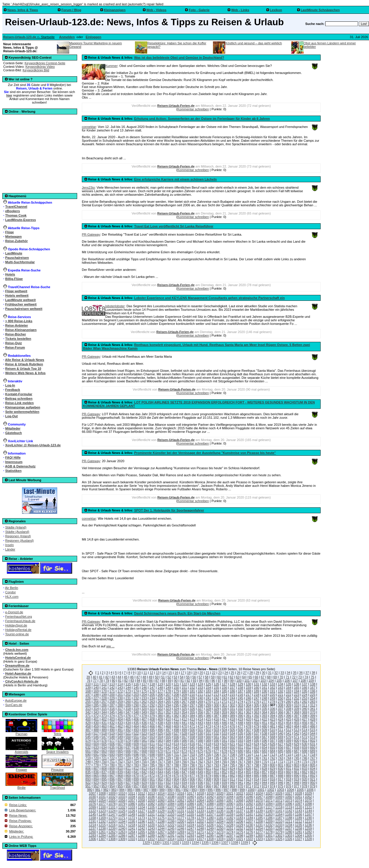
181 (192, 691)
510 (272, 730)
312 (313, 705)
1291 (171, 835)
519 (112, 733)
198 (96, 695)
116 (136, 684)
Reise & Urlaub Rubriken (24, 364)
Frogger (21, 768)
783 (136, 765)
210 (192, 695)
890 (297, 776)
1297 (230, 835)
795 (232, 765)
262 (144, 702)
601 (304, 740)
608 (128, 744)
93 (194, 680)
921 (313, 779)
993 (194, 790)
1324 (269, 839)
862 (304, 772)
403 (112, 719)
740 (256, 758)
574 (88, 740)
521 (128, 733)
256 (96, 702)
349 (144, 712)
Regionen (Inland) (18, 536)
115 (128, 684)
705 (208, 754)
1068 (240, 800)
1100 (102, 807)
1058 (141, 800)
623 (248, 744)
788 (176, 765)
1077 (102, 804)
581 (144, 740)
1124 (112, 811)
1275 (240, 832)
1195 (132, 821)
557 (184, 737)
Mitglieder (13, 428)
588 (200, 740)
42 (107, 677)
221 (280, 695)
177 (160, 691)
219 (265, 695)
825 (241, 769)
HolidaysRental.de (18, 630)
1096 (289, 804)
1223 (181, 825)
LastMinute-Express (21, 220)
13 (158, 673)
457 (313, 723)
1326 (289, 839)
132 (265, 684)
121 (176, 684)
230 (120, 698)
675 (200, 751)
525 (160, 733)
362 (248, 712)
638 (136, 747)
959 (152, 786)
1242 (141, 828)
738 (241, 758)
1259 (308, 828)
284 (88, 705)
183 (208, 691)
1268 (171, 832)
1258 (298, 828)
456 (304, 723)
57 (200, 677)
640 (152, 747)
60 (219, 677)
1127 (141, 811)
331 (232, 709)
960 (160, 786)
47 (138, 677)
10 (139, 673)
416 (216, 719)
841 (136, 772)
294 (168, 705)
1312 (151, 839)
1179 (200, 818)
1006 (310, 790)
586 (184, 740)
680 (241, 751)
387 (216, 716)
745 (297, 758)
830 (280, 769)
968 (224, 786)
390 (241, 716)
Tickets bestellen (18, 339)
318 (128, 709)
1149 (132, 814)
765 (224, 761)
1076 (92, 804)
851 (216, 772)
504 (224, 730)
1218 (132, 825)
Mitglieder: (17, 831)
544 (313, 733)
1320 (230, 839)
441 (184, 723)
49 (150, 677)
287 (112, 705)
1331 (166, 843)
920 (304, 779)
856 (256, 772)
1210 (279, 821)
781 (120, 765)
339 (297, 709)
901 (152, 779)
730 (176, 758)
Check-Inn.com (17, 650)
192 (280, 691)
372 (96, 716)
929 (144, 783)
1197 (151, 821)
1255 (269, 828)
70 (281, 677)
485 (304, 726)
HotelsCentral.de (18, 658)
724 (128, 758)
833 (304, 769)
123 (192, 684)
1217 (122, 825)
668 (144, 751)
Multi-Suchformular (20, 262)
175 (144, 691)
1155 (190, 814)
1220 (151, 825)
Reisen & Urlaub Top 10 (23, 369)
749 (96, 761)
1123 (102, 811)
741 (265, 758)
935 (192, 783)
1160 (240, 814)
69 (275, 677)
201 (120, 695)
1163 (269, 814)
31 (270, 673)
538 (265, 733)
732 (192, 758)
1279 (279, 832)
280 (289, 702)
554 (160, 737)
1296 (220, 835)
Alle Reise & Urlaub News (24, 360)
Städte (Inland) (16, 527)
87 (157, 680)
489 (104, 730)
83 (132, 680)
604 (96, 744)
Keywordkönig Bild (36, 70)
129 (241, 684)
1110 (200, 807)
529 (192, 733)
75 (312, 677)
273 (232, 702)
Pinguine (57, 768)
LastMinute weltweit (21, 300)
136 (297, 684)
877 (192, 776)
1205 (230, 821)
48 (144, 677)
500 (192, 730)
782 (128, 765)
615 (184, 744)
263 (152, 702)
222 (289, 695)
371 (88, 716)
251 (289, 698)
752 (120, 761)
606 (112, 744)
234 (152, 698)
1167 (308, 814)
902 (160, 779)
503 (216, 730)
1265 (141, 832)
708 (232, 754)
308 (280, 705)
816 (168, 769)
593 (241, 740)
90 (176, 680)
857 (265, 772)
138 (313, 684)
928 (136, 783)
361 (241, 712)
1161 (249, 814)
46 (132, 677)
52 (169, 677)
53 (175, 677)
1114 (240, 807)
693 (112, 754)
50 (157, 677)
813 (144, 769)
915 (265, 779)
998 (234, 790)
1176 (171, 818)
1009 (112, 793)
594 (248, 740)
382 (176, 716)
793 (216, 765)
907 (200, 779)
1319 (220, 839)
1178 (190, 818)
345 (112, 712)
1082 (151, 804)
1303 (289, 835)
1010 (122, 793)
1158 (220, 814)
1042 (210, 797)
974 (272, 786)
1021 (230, 793)
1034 (132, 797)
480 (265, 726)
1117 (269, 807)
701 (176, 754)
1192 (102, 821)
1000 (251, 790)
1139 (259, 811)
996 (218, 790)
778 (96, 765)
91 (182, 680)
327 (200, 709)
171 (112, 691)
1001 (261, 790)
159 (248, 688)
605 (104, 744)
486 (313, 726)
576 (104, 740)
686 (289, 751)
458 (88, 726)
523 (144, 733)
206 (160, 695)
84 (138, 680)
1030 (92, 797)
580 (136, 740)
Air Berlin (12, 588)
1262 (112, 832)
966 (208, 786)
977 (297, 786)
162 (272, 688)
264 (160, 702)
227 (96, 698)
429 (88, 723)
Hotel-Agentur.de (18, 673)
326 (192, 709)
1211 (289, 821)
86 (151, 680)
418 (232, 719)
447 (232, 723)
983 (114, 790)
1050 (289, 797)
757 (160, 761)
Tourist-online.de (17, 634)
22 (214, 673)
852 (224, 772)
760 (184, 761)
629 (297, 744)
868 (120, 776)
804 (304, 765)
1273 (220, 832)
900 (144, 779)
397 (297, 716)
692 (104, 754)
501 (200, 730)
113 (112, 684)
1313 (161, 839)
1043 (220, 797)
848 (192, 772)
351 (160, 712)
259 (120, 702)
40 (94, 677)
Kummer (111, 66)
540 (280, 733)
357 (208, 712)
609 (136, 744)
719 (88, 758)
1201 (190, 821)
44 (119, 677)
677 (216, 751)
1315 (181, 839)
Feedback (13, 390)
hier (9, 95)
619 (216, 744)
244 (232, 698)
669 (152, 751)
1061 (171, 800)
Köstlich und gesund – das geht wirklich (254, 43)
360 (232, 712)
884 (248, 776)
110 (88, 684)
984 (122, 790)
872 (152, 776)
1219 (141, 825)
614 (176, 744)
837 (104, 772)
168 (88, 691)
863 (313, 772)
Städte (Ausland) (17, 532)
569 (280, 737)
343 (96, 712)
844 (160, 772)
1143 (298, 811)
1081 (141, 804)
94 (201, 680)
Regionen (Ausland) (20, 541)
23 (220, 673)
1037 (161, 797)
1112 (220, 807)
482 (280, 726)
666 (128, 751)
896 (112, 779)
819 (192, 769)
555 (168, 737)
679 (232, 751)
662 (96, 751)
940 (232, 783)
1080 (132, 804)
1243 (151, 828)
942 (248, 783)
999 (242, 790)
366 (280, 712)
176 (152, 691)
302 (232, 705)
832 (297, 769)
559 (200, 737)
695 (128, 754)
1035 (141, 797)
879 (208, 776)
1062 (181, 800)
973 (265, 786)
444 (208, 723)
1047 (259, 797)
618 (208, 744)
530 (200, 733)
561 (216, 737)
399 (313, 716)
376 (128, 716)
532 (216, 733)
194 (297, 691)
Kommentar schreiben (193, 109)
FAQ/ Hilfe (13, 457)
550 (128, 737)
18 (189, 673)
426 (297, 719)
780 (112, 765)
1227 (220, 825)
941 (241, 783)
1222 (171, 825)
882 (232, 776)
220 (272, 695)
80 (114, 680)
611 (152, 744)
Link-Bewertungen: (23, 810)
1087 (200, 804)
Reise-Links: (18, 805)
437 (152, 723)
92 (188, 680)
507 (248, 730)
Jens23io (88, 188)
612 (160, 744)
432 (112, 723)
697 (144, 754)
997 (226, 790)
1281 (298, 832)
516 (88, 733)
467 (160, 726)
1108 (181, 807)
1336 (215, 843)
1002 (271, 790)
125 (208, 684)
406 (136, 719)
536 (248, 733)
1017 (190, 793)
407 (144, 719)
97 (219, 680)
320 (144, 709)
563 (232, 737)
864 (88, 776)
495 (152, 730)
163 (280, 688)
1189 (298, 818)
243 (224, 698)
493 (136, 730)
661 (88, 751)
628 (289, 744)
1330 (156, 843)
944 (265, 783)
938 (216, 783)
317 (120, 709)
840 (128, 772)
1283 (92, 835)
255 (88, 702)
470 (184, 726)
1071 (269, 800)
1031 (102, 797)
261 (136, 702)
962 (176, 786)
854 (241, 772)
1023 (249, 793)
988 (154, 790)
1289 (151, 835)
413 (192, 719)
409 (160, 719)
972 (256, 786)
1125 (122, 811)
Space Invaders (57, 750)
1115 (249, 807)
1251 (230, 828)
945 (272, 783)
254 (313, 698)
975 (280, 786)
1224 (190, 825)
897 (120, 779)
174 (136, 691)
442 (192, 723)
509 (265, 730)
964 (192, 786)
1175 (161, 818)
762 (200, 761)
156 (224, 688)
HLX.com (12, 597)
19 (195, 673)
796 (241, 765)
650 (232, 747)
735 (216, 758)
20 (201, 673)
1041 (200, 797)
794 (224, 765)
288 (120, 705)
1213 (308, 821)
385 (200, 716)
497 (168, 730)
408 (152, 719)
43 (113, 677)
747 (313, 758)
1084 (171, 804)
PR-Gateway (91, 234)
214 (224, 695)
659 (304, 747)
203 (136, 695)
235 (160, 698)
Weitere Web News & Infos (26, 373)
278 (272, 702)
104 (271, 680)
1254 (259, 828)
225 (313, 695)
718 (313, 754)
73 (300, 677)
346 (120, 712)
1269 (181, 832)
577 (112, 740)
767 (241, 761)
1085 (181, 804)
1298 (240, 835)
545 (88, 737)
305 (256, 705)
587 (192, 740)
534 (232, 733)
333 (248, 709)
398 (304, 716)
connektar (89, 127)
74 (306, 677)
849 (200, 772)
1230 (249, 825)
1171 (122, 818)
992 (186, 790)
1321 (240, 839)
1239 (112, 828)
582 (152, 740)
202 (128, 695)
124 (200, 684)
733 (200, 758)
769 (256, 761)
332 (241, 709)
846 (176, 772)
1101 (112, 807)
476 (232, 726)
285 (96, 705)
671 (168, 751)
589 (208, 740)
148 (160, 688)
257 (104, 702)
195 (304, 691)
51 (163, 677)
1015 (171, 793)
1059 (151, 800)
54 (182, 677)
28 (251, 673)
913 (248, 779)
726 (144, 758)
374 (112, 716)
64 (244, 677)
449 (248, 723)
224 (304, 695)
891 (304, 776)
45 (126, 677)
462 (120, 726)
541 (289, 733)
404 (120, 719)
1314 (171, 839)
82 (126, 680)
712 (265, 754)
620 (224, 744)
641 (160, 747)
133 (272, 684)
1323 (259, 839)
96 (213, 680)
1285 (112, 835)
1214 (92, 825)
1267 (161, 832)
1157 (210, 814)
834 (313, 769)
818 (184, 769)
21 (207, 673)
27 (245, 673)
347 (128, 712)
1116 (259, 807)
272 (224, 702)
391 (248, 716)
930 (152, 783)
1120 (298, 807)
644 (184, 747)
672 (176, 751)
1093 (259, 804)
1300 (259, 835)
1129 (161, 811)
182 (200, 691)
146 (144, 688)
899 (136, 779)
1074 (298, 800)
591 (224, 740)
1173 (141, 818)
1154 (181, 814)
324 (176, 709)
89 (170, 680)
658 (297, 747)
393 (265, 716)
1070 (259, 800)
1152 (161, 814)
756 (152, 761)
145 (136, 688)
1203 (210, 821)
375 (120, 716)
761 (192, 761)
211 (200, 695)
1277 (259, 832)
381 (168, 716)
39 (88, 677)
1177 (181, 818)
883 (241, 776)
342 (88, 712)
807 (96, 769)
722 (112, 758)
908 (208, 779)
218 (256, 695)
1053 (92, 800)
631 (313, 744)
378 (144, 716)
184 (216, 691)
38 (313, 673)
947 (289, 783)
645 (192, 747)
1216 (112, 825)
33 (282, 673)
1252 (240, 828)
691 (96, 754)
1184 (249, 818)
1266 (151, 832)
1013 (151, 793)
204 (144, 695)
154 (208, 688)
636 (120, 747)
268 (192, 702)
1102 (122, 807)
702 (184, 754)
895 (104, 779)
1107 (171, 807)
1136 (230, 811)
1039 (181, 797)
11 (145, 673)
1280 (289, 832)
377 (136, 716)
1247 (190, 828)
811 (128, 769)
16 (176, 673)
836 (96, 772)
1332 (176, 843)
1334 (195, 843)
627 (280, 744)
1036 (151, 797)
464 (136, 726)
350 (152, 712)
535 (241, 733)
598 (280, 740)
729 (168, 758)
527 (176, 733)
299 (208, 705)
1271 (200, 832)
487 (88, 730)
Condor (11, 592)
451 (265, 723)
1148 (122, 814)
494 (144, 730)
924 (104, 783)
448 (241, 723)
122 (184, 684)
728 (160, 758)
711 (256, 754)
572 (304, 737)
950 (313, 783)
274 (241, 702)
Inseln (10, 545)
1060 (161, 800)
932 (168, 783)
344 (104, 712)
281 (297, 702)
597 (272, 740)
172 (120, 691)
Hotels (10, 274)
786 (160, 765)
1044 (230, 797)
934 (184, 783)
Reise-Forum (15, 347)
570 (289, 737)
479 (256, 726)
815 (160, 769)
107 (295, 680)
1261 (102, 832)
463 (128, 726)
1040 (190, 797)
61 (225, 677)
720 (96, 758)
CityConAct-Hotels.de (22, 681)
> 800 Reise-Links (19, 321)
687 (297, 751)
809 (112, 769)
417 (224, 719)
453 (280, 723)
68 (269, 677)
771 (272, 761)
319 (136, 709)
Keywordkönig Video (40, 67)
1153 (171, 814)
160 (256, 688)
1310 (132, 839)
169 (96, 691)
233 (144, 698)
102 (255, 680)
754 (136, 761)
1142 (289, 811)
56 (194, 677)
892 (313, 776)
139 (88, 688)
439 (168, 723)
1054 (102, 800)
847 (184, 772)
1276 (249, 832)
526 (168, 733)
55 (188, 677)
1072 (279, 800)
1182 (230, 818)
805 (313, 765)
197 (88, 695)
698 (152, 754)
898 (128, 779)
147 (152, 688)
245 (241, 698)
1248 (200, 828)
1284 (102, 835)
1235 (298, 825)
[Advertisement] (40, 152)
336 (272, 709)
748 (88, 761)
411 (176, 719)
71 (287, 677)
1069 (249, 800)
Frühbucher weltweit (21, 304)
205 (152, 695)
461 (112, 726)
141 (104, 688)
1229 (240, 825)
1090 (230, 804)
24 (226, 673)
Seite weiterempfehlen (22, 412)
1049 (279, 797)
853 (232, 772)
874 (168, 776)
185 (224, 691)
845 (168, 772)
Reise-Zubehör (17, 241)
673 (184, 751)
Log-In (10, 385)
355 (192, 712)
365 (272, 712)
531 (208, 733)
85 (145, 680)
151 (184, 688)
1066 (220, 800)
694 (120, 754)
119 (160, 684)
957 (136, 786)
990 (170, 790)
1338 (235, 843)
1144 (308, 811)
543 (304, 733)
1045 (240, 797)
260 (128, 702)
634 (104, 747)
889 (289, 776)
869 (128, 776)
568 (272, 737)
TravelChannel (16, 207)
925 (112, 783)
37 (307, 673)
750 (104, 761)
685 (280, 751)
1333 (185, 843)
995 (210, 790)
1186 (269, 818)
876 (184, 776)
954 (112, 786)
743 (280, 758)
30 (263, 673)
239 (192, 698)
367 (289, 712)
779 (104, 765)
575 (96, 740)
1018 (200, 793)
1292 (181, 835)
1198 (161, 821)
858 (272, 772)
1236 (308, 825)
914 (256, 779)
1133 (200, 811)
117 (144, 684)
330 (224, 709)
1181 (220, 818)
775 (304, 761)
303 (241, 705)
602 (313, 740)
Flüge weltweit (16, 291)
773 (289, 761)
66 (256, 677)
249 (272, 698)
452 (272, 723)
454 (289, 723)
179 (176, 691)
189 (256, 691)
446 (224, 723)
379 (152, 716)
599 (289, 740)
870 (136, 776)
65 (250, 677)
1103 (132, 807)
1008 (102, 793)
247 (256, 698)
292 (152, 705)
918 (289, 779)
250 (280, 698)
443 (200, 723)
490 (112, 730)
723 (120, 758)
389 (232, 716)
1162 (259, 814)
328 (208, 709)
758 (168, 761)
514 (304, 730)
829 (272, 769)
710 (248, 754)
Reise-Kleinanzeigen (21, 330)
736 (224, 758)
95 (207, 680)
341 (313, 709)
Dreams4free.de (17, 666)
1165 (289, 814)
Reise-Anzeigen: (21, 826)
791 (200, 765)
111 (96, 684)
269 (200, 702)
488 (96, 730)
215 (232, 695)
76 (89, 680)
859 (280, 772)
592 (232, 740)
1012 (141, 793)
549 (120, 737)
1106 (161, 807)
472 (200, 726)
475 (224, 726)
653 (256, 747)
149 (168, 688)
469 (176, 726)
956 (128, 786)
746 (304, 758)
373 (104, 716)
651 (241, 747)
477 (241, 726)
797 (248, 765)
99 (232, 680)
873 (160, 776)
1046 (249, 797)
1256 (279, 828)
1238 (102, 828)
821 (208, 769)
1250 (220, 828)
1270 (190, 832)
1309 (122, 839)
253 (304, 698)
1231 (259, 825)
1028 (298, 793)
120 (168, 684)
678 (224, 751)
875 (176, 776)
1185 (259, 818)
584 (168, 740)
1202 (200, 821)
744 (289, 758)
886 (265, 776)
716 (297, 754)
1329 (146, 843)
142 (112, 688)
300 (216, 705)
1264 (132, 832)
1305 (308, 835)
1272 (210, 832)
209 (184, 695)
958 (144, 786)
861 (297, 772)
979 (313, 786)
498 (176, 730)
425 (289, 719)
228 (104, 698)
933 (176, 783)
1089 (220, 804)
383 (184, 716)
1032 (112, 797)
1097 (298, 804)
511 (280, 730)
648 (216, 747)
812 (136, 769)
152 (192, 688)
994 (202, 790)
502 (208, 730)
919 (297, 779)
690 (88, 754)
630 (304, 744)
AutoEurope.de (16, 700)
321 (152, 709)
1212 (298, 821)
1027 (289, 793)
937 (208, 783)
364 (265, 712)
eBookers (13, 211)
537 (256, 733)
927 (128, 783)
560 (208, 737)
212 (208, 695)
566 (256, 737)
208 (176, 695)
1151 (151, 814)
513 (297, 730)
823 (224, 769)
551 (136, 737)
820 (200, 769)
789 (184, 765)
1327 (298, 839)
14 (164, 673)
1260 (92, 832)
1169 (102, 818)
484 (297, 726)
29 (257, 673)
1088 (210, 804)
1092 (249, 804)
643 (176, 747)
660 (313, 747)
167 (313, 688)
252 (297, 698)
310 (297, 705)
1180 (210, 818)
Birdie (21, 786)
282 (304, 702)
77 (95, 680)
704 (200, 754)
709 (241, 754)
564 (241, 737)
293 (160, 705)
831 (289, 769)
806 (88, 769)
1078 (112, 804)
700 (168, 754)
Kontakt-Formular (19, 394)
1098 (308, 804)
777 (88, 765)
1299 (249, 835)
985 (130, 790)
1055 (112, 800)
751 (112, 761)
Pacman (21, 732)
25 (232, 673)
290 (136, 705)
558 (192, 737)
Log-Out (12, 416)
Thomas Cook (16, 215)
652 (248, 747)
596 (265, 740)
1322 (249, 839)
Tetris (57, 732)
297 (192, 705)
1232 (269, 825)
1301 (269, 835)
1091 (240, 804)
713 (272, 754)
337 (280, 709)
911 (232, 779)
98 (226, 680)
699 (160, 754)
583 (160, 740)
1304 (298, 835)
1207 (249, 821)
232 (136, 698)
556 (176, 737)
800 (272, 765)
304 (248, 705)
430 (96, 723)
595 (256, 740)
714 (280, 754)
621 (232, 744)
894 (96, 779)
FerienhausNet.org (19, 617)
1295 (210, 835)
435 (136, 723)
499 (184, 730)
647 (208, 747)
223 (297, 695)
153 (200, 688)
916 (272, 779)
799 (265, 765)
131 (256, 684)
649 (224, 747)
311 (304, 705)
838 (112, 772)
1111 (210, 807)
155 (216, 688)
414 (200, 719)
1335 (205, 843)
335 (265, 709)
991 (178, 790)
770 (265, 761)
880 (216, 776)
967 (216, 786)
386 (208, 716)
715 (289, 754)
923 (96, 783)
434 (128, 723)
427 (304, 719)
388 (224, 716)
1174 (151, 818)
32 (276, 673)
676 (208, 751)
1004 (290, 790)
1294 (200, 835)
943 (256, 783)
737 (232, 758)
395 (280, 716)
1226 (210, 825)
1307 (102, 839)
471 (192, 726)
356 (200, 712)
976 (289, 786)
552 (144, 737)
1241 (132, 828)
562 (224, 737)
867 (112, 776)
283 (313, 702)
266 (176, 702)
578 (120, 740)
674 (192, 751)
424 (280, 719)
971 (248, 786)
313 (88, 709)
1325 (279, 839)
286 (104, 705)
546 (96, 737)
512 (289, 730)
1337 (225, 843)
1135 (220, 811)
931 (160, 783)
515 (313, 730)
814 (152, 769)
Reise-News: (18, 815)
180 (184, 691)
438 (160, 723)
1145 (92, 814)
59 (213, 677)
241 (208, 698)
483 (289, 726)
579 (128, 740)
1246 (181, 828)
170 (104, 691)
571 (297, 737)
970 (241, 786)
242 (216, 698)
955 (120, 786)
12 (151, 673)
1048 (269, 797)
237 (176, 698)
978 (304, 786)
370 (313, 712)
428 (313, 719)
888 (280, 776)
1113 (230, 807)
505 (232, 730)
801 (280, 765)
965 (200, 786)
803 (297, 765)
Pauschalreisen (17, 258)
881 (224, 776)
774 (297, 761)
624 (256, 744)
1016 (181, 793)
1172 (132, 818)
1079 (122, 804)
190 (265, 691)
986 (138, 790)
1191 (92, 821)
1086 (190, 804)
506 (241, 730)
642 (168, 747)
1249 (210, 828)
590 (216, 740)
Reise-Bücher (16, 334)
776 (313, 761)
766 (232, 761)
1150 (141, 814)
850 (208, 772)
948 (297, 783)
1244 (161, 828)
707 (224, 754)
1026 (279, 793)
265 (168, 702)
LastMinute (14, 253)
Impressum (14, 462)
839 (120, 772)
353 (176, 712)
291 (144, 705)
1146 (102, 814)
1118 (279, 807)
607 (120, 744)
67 (263, 677)
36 (301, 673)
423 (272, 719)
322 (160, 709)
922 (88, 783)
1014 (161, 793)
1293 (190, 835)
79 (107, 680)
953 (104, 786)
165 (297, 688)
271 (216, 702)
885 (256, 776)
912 (241, 779)
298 (200, 705)
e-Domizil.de (14, 612)
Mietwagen (13, 237)
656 (280, 747)
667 (136, 751)
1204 (220, 821)
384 (192, 716)
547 (104, 737)
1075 (308, 800)
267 (184, 702)
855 (248, 772)
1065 (210, 800)
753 (128, 761)
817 (176, 769)
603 (88, 744)
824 (232, 769)
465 (144, 726)
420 (248, 719)
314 (96, 709)
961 (168, 786)
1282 (308, 832)
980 (90, 790)
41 (101, 677)
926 (120, 783)
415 (208, 719)
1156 (200, 814)
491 (120, 730)
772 (280, 761)
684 (272, 751)
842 (144, 772)
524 (152, 733)
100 (239, 680)
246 (248, 698)
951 (88, 786)
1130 (171, 811)
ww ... (110, 646)
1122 (92, 811)
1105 (151, 807)
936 (200, 783)
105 (279, 680)
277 (265, 702)
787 (168, 765)
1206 (240, 821)
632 (88, 747)
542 (297, 733)
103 (263, 680)
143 (120, 688)
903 (168, 779)
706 (216, 754)
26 (238, 673)
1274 (230, 832)
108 (303, 680)
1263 (122, 832)
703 (192, 754)
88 (163, 680)
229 (112, 698)
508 (256, 730)
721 (104, 758)
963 (184, 786)
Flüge (10, 232)
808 (104, 769)
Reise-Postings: (20, 821)
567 (265, 737)
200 (112, 695)
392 (256, 716)
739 (248, 758)
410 (168, 719)
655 (272, 747)
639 (144, 747)
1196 (141, 821)
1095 (279, 804)
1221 (161, 825)
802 (289, 765)
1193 (112, 821)
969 (232, 786)
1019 (210, 793)
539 (272, 733)
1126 (132, 811)
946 (280, 783)
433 (120, 723)
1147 (112, 814)
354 (184, 712)
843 (152, 772)
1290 (161, 835)
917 (280, 779)
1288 (141, 835)
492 (128, 730)
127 (224, 684)
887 (272, 776)
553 (152, 737)
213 (216, 695)
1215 (102, 825)
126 (216, 684)
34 (288, 673)
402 (104, 719)
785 (152, 765)
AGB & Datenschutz (20, 466)
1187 (279, 818)
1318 (210, 839)
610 (144, 744)
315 (104, 709)
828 (265, 769)
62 (231, 677)
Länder (10, 549)
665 (120, 751)
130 (248, 684)
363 (256, 712)
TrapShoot (57, 786)
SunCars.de (14, 705)
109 (311, 680)
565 (248, 737)
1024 (259, 793)
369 (304, 712)
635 (112, 747)
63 (238, 677)
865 (96, 776)
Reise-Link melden (20, 403)
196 (313, 691)
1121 (308, 807)
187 (241, 691)
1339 (244, 843)
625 (265, 744)
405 (128, 719)
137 (304, 684)
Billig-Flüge (14, 279)
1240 (122, 828)
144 (128, 688)
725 (136, 758)
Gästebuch (14, 433)
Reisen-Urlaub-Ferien (174, 106)
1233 (279, 825)
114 (120, 684)
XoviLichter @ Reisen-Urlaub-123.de (33, 445)
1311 (141, 839)
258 (112, 702)
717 (304, 754)
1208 (259, 821)
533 (224, 733)
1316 (190, 839)
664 (112, 751)
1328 (308, 839)
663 (104, 751)
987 (146, 790)
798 (256, 765)
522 (136, 733)
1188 (289, 818)
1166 (298, 814)
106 (287, 680)
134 (280, 684)
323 (168, 709)
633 (96, 747)
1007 (92, 793)
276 (256, 702)
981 (98, 790)
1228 (230, 825)
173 (128, 691)
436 (144, 723)
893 (88, 779)
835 (88, 772)
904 (176, 779)
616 (192, 744)
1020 (220, 793)
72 (294, 677)
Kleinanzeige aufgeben (23, 407)
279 (280, 702)
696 (136, 754)
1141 (279, 811)
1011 (132, 793)
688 (304, 751)
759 (176, 761)
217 (248, 695)
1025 (269, 793)
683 (265, 751)
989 (162, 790)
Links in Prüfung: (21, 837)
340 (304, 709)
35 (295, 673)
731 (184, 758)
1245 (171, 828)
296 (184, 705)
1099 (92, 807)
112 (104, 684)
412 (184, 719)
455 (297, 723)
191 (272, 691)
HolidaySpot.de (16, 625)
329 (216, 709)
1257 (289, 828)
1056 (122, 800)
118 (152, 684)
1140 (269, 811)
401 (96, 719)
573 (313, 737)
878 (200, 776)
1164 (279, 814)
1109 (190, 807)
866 (104, 776)
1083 (161, 804)
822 (216, 769)
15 (170, 673)
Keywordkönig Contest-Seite (45, 63)
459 (96, 726)
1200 (181, 821)
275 (248, 702)
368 (297, 712)
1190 (308, 818)
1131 (181, 811)
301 (224, 705)
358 (216, 712)
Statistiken (13, 471)
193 (289, 691)
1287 (132, 835)
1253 (249, 828)
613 (168, 744)
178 (168, 691)
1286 (122, 835)
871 (144, 776)
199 (104, 695)
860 (289, 772)
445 (216, 723)
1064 (200, 800)
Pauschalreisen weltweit (24, 309)
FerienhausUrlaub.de (20, 621)
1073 (289, 800)
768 (248, 761)
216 (241, 695)
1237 (92, 828)
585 (176, 740)
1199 (171, 821)
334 (256, 709)
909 (216, 779)
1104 (141, 807)
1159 (230, 814)
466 (152, 726)
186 (232, 691)
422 (265, 719)
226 (88, 698)
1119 (289, 807)
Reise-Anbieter (17, 325)
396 (289, 716)
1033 (122, 797)
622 (241, 744)
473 (208, 726)
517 (96, 733)
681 (248, 751)
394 (272, 716)
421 (256, 719)
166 (304, 688)
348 (136, 712)
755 (144, 761)
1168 (92, 818)
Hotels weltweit (17, 295)
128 (232, 684)
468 (168, 726)
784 (144, 765)
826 (248, 769)
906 (192, 779)
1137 (240, 811)
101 (247, 680)
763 (208, 761)
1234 (289, 825)
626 (272, 744)
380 (160, 716)
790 (192, 765)
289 (128, 705)
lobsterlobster (115, 306)
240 (200, 698)
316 (112, 709)
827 (256, 769)
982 (106, 790)
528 (184, 733)
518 (104, 733)
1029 (308, 793)
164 (289, 688)
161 (265, 688)
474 (216, 726)
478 (248, 726)
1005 (300, 790)
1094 (269, 804)
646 (200, 747)
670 (160, 751)
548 (112, 737)
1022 (240, 793)
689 (313, 751)
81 (120, 680)
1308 (112, 839)
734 (208, 758)
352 (168, 712)
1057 (132, 800)
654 (265, 747)
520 (120, 733)
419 (241, 719)
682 (256, 751)
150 (176, 688)
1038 (171, 797)
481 (272, 726)
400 (88, 719)
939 (224, 783)
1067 (230, 800)
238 (184, 698)
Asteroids (21, 750)
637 (128, 747)
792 (208, 765)
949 (304, 783)
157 (232, 688)
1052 (308, 797)
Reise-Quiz (14, 343)
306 (265, 705)
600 (297, 740)
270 (208, 702)
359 (224, 712)
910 (224, 779)
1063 (190, 800)
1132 (190, 811)
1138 (249, 811)
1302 (279, 835)
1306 (92, 839)
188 (248, 691)
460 (104, 726)
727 (152, 758)
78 (101, 680)
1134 (210, 811)
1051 (298, 797)
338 (289, 709)
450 (256, 723)
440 (176, 723)
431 (104, 723)
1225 (200, 825)
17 (182, 673)
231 (128, 698)
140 (96, 688)
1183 (240, 818)
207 (168, 695)
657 (289, 747)
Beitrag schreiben (19, 398)
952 (96, 786)
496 (160, 730)
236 (168, 698)
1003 (280, 790)
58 (206, 677)
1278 (269, 832)
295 (176, 705)
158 (241, 688)
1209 (269, 821)
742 (272, 758)
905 (184, 779)
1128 (151, 811)
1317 (200, 839)
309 (289, 705)
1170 (112, 818)
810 (120, 769)
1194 (122, 821)
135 (289, 684)
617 (200, 744)
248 (265, 698)
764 (216, 761)
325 (184, 709)
